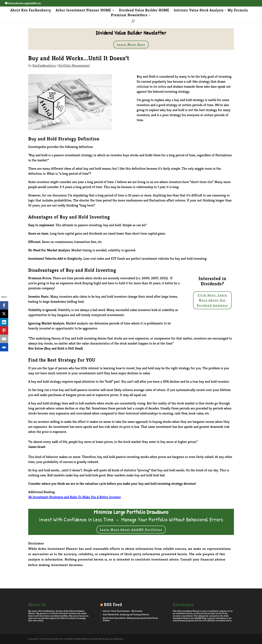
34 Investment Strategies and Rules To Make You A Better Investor (75, 497)
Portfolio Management (74, 66)
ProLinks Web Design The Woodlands (106, 639)
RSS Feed (113, 605)
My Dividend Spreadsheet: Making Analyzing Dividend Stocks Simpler (130, 619)
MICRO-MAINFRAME (76, 639)
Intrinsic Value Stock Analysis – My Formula (211, 11)
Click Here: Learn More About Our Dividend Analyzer (212, 300)
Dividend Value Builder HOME (144, 11)
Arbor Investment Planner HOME (83, 11)
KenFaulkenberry (44, 66)
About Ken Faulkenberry (31, 11)
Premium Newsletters (129, 16)
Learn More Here (131, 44)
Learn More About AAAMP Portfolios (131, 529)
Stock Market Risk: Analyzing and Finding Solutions (126, 614)
